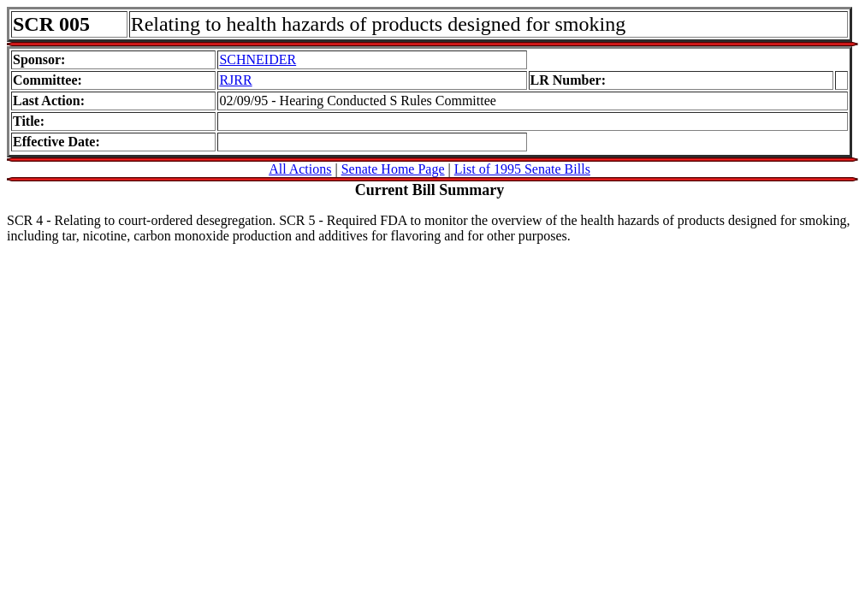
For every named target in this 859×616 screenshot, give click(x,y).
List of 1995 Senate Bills (522, 169)
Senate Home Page (393, 169)
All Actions (300, 169)
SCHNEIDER (258, 59)
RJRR (235, 80)
